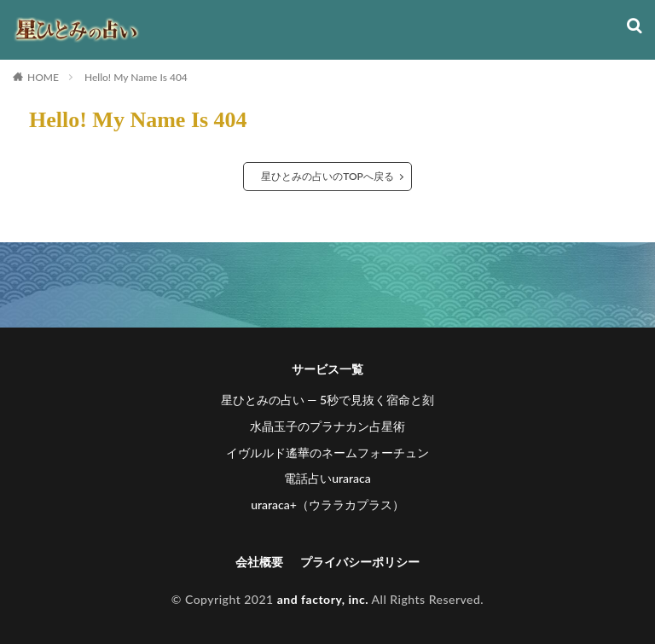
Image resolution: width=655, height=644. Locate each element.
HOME (43, 77)
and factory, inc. (323, 599)
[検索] (635, 26)
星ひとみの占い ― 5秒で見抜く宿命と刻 (327, 400)
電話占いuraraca (327, 478)
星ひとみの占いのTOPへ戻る (327, 176)
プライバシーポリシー (360, 562)
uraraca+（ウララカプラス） (327, 505)
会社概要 (259, 562)
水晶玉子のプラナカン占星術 (327, 426)
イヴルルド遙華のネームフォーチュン (327, 453)
